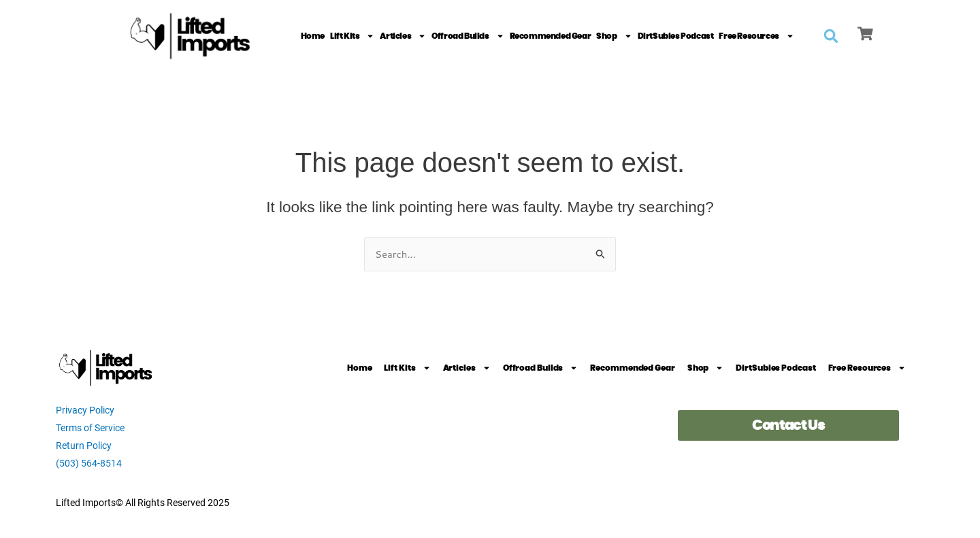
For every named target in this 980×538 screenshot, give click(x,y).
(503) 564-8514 (89, 463)
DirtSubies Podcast (676, 36)
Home (313, 36)
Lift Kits (352, 36)
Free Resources (756, 36)
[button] (831, 36)
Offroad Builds (468, 36)
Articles (403, 36)
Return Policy (84, 445)
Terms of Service (90, 428)
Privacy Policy (85, 410)
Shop (614, 36)
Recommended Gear (551, 36)
